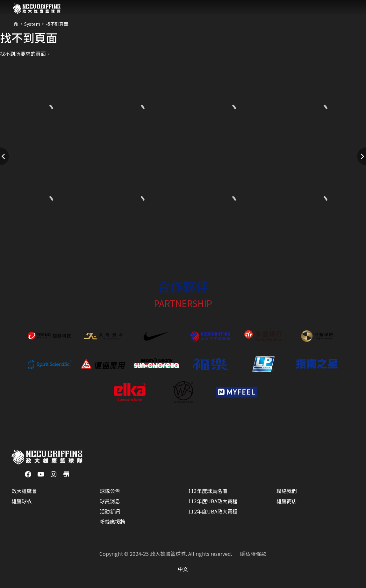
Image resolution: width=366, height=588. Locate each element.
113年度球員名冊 (208, 491)
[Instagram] (54, 473)
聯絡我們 (287, 491)
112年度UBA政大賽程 (213, 511)
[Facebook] (28, 473)
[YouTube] (41, 473)
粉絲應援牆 (112, 521)
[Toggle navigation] (349, 9)
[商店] (66, 473)
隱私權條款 (253, 554)
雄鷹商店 (287, 501)
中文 (183, 569)
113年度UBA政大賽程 (213, 501)
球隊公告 (110, 491)
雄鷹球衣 (22, 501)
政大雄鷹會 (24, 491)
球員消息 (110, 501)
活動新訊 (110, 511)
